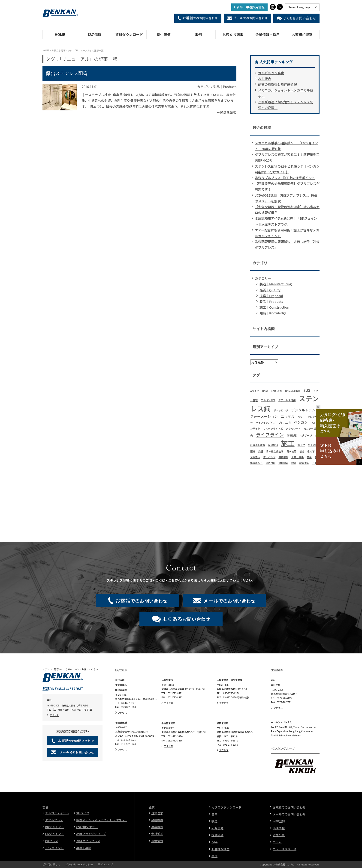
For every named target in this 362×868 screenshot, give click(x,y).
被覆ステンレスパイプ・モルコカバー (102, 820)
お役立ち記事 (233, 34)
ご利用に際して (51, 864)
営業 (214, 814)
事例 (198, 34)
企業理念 (157, 813)
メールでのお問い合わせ (289, 814)
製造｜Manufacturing (276, 284)
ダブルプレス (54, 820)
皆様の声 (279, 835)
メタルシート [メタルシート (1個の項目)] (293, 429)
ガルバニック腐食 (271, 73)
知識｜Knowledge (273, 313)
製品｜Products (271, 301)
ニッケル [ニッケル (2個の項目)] (288, 416)
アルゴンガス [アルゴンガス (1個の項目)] (268, 400)
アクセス (54, 715)
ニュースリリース (285, 849)
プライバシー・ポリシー (79, 864)
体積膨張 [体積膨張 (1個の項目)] (292, 435)
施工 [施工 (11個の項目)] (288, 443)
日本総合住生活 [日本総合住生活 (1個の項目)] (275, 451)
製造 (214, 821)
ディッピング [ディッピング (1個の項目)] (281, 410)
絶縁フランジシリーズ (91, 834)
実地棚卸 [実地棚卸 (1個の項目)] (273, 445)
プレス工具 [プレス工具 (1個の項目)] (285, 423)
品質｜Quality (270, 290)
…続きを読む (227, 112)
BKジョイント (54, 827)
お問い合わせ (186, 619)
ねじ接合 (265, 79)
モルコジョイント (57, 813)
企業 (152, 807)
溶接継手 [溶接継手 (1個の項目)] (283, 457)
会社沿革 (157, 834)
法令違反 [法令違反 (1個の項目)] (255, 457)
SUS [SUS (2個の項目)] (307, 390)
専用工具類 (84, 848)
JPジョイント (54, 848)
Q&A (215, 842)
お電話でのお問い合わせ (289, 807)
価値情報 (279, 828)
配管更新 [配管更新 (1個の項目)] (304, 463)
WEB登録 (279, 821)
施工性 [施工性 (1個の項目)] (301, 445)
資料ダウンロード (129, 34)
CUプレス (52, 841)
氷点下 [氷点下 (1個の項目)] (311, 451)
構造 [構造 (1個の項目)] (302, 451)
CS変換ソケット (87, 827)
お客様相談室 (302, 34)
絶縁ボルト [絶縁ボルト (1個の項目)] (256, 463)
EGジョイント (54, 834)
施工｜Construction (274, 307)
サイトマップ (105, 864)
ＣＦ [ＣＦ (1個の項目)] (315, 463)
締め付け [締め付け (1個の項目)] (270, 463)
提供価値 (164, 34)
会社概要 (157, 820)
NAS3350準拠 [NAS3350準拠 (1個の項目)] (293, 391)
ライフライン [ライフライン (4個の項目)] (270, 435)
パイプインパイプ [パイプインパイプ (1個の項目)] (266, 423)
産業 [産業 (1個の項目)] (309, 457)
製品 (45, 807)
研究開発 (217, 828)
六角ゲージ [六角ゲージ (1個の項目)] (306, 435)
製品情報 (94, 34)
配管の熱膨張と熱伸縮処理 (278, 84)
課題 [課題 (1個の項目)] (294, 463)
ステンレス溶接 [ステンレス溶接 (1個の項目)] (287, 400)
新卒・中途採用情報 (251, 7)
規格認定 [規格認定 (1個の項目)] (283, 463)
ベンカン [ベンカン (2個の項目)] (301, 422)
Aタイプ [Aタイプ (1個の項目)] (255, 391)
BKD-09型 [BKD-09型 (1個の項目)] (276, 391)
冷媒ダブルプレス (88, 841)
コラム (277, 842)
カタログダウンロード (226, 807)
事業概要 (157, 827)
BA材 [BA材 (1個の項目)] (265, 391)
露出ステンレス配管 (67, 73)
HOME (60, 34)
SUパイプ (83, 813)
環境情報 (157, 841)
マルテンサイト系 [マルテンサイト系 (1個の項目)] (273, 429)
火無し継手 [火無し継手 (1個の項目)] (297, 457)
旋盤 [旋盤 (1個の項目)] (261, 451)
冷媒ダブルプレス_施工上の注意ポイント (285, 178)
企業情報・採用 (267, 34)
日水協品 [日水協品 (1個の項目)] (291, 451)
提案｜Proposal (271, 296)
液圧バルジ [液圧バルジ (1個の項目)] (269, 457)
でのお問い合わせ (141, 600)
